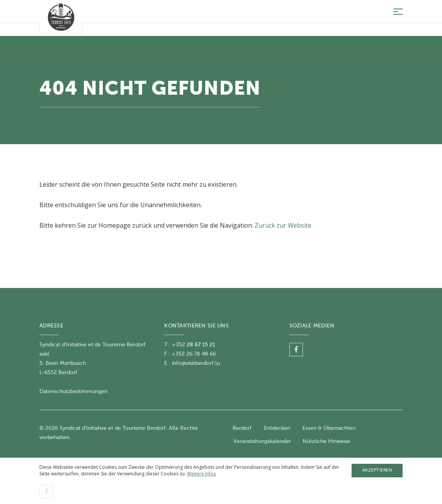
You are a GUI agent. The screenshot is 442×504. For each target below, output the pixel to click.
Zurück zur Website (283, 225)
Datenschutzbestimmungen (73, 391)
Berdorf (242, 428)
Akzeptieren (377, 470)
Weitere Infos (201, 474)
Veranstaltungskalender (262, 441)
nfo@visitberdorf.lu (196, 363)
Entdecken (277, 428)
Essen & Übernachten (329, 428)
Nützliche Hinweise (326, 441)
